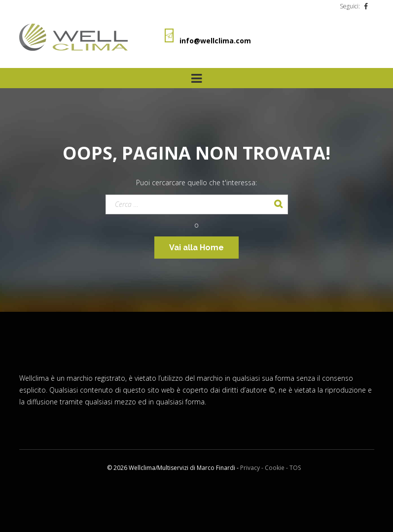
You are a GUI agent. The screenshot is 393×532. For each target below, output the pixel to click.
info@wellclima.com (215, 41)
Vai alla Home (196, 248)
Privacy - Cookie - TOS (270, 468)
